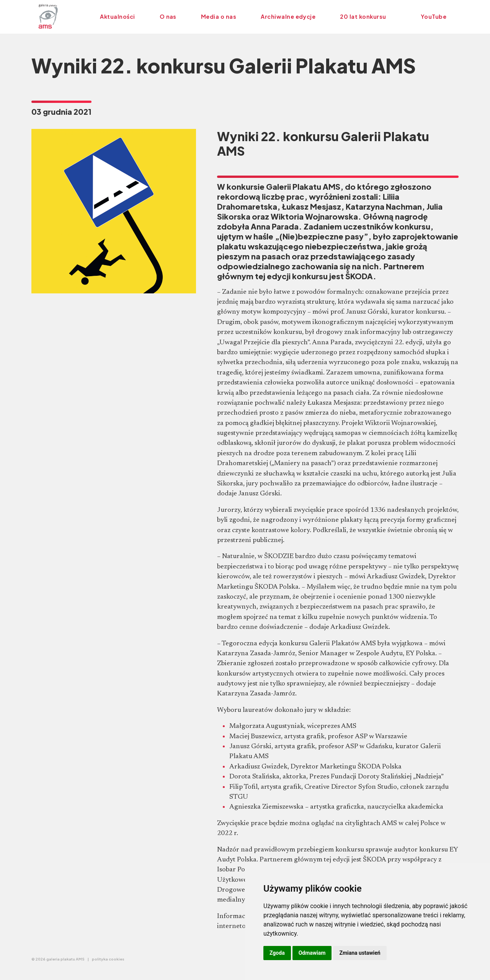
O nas (168, 16)
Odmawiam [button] (312, 953)
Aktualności (117, 16)
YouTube (434, 16)
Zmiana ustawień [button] (360, 953)
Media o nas (219, 16)
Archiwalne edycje (288, 16)
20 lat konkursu (363, 16)
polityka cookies (108, 959)
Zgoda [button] (277, 953)
